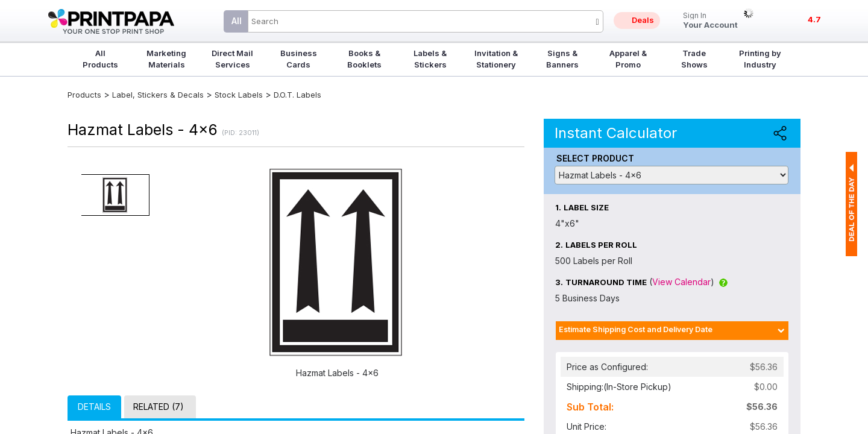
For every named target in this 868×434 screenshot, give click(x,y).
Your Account (710, 21)
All (237, 21)
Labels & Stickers (430, 59)
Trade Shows (694, 59)
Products (84, 95)
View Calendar (681, 282)
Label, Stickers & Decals (159, 95)
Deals (643, 20)
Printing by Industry (760, 59)
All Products (100, 59)
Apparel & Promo (628, 59)
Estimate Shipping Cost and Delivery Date (636, 329)
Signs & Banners (562, 59)
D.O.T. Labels (297, 95)
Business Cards (299, 59)
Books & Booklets (364, 59)
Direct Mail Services (232, 59)
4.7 (814, 19)
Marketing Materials (166, 59)
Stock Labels (239, 95)
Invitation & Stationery (496, 59)
